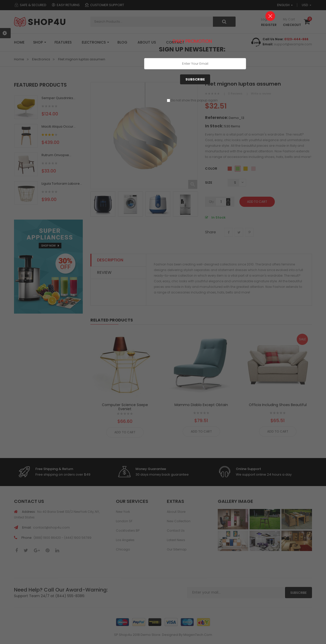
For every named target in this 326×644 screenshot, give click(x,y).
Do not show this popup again (194, 100)
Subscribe (195, 79)
